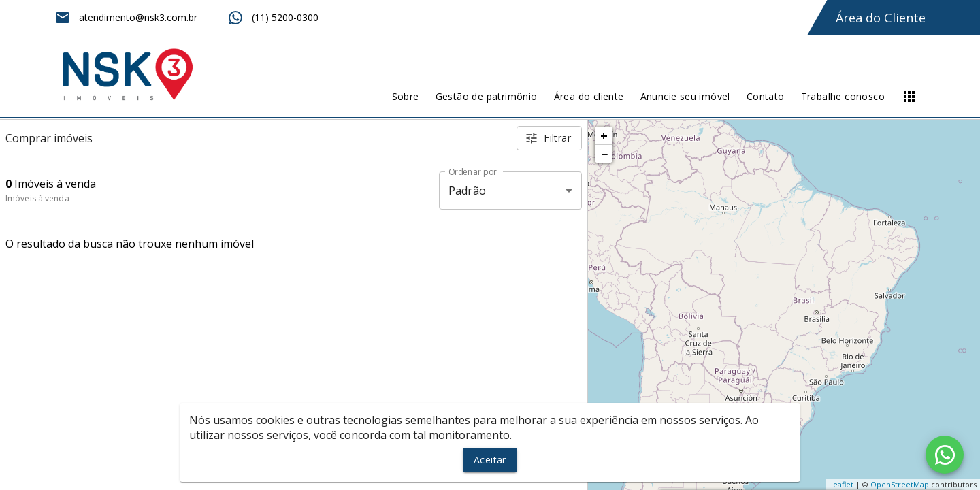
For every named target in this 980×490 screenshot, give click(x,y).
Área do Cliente (881, 18)
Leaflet (841, 484)
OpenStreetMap (900, 484)
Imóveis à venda (37, 198)
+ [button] (604, 135)
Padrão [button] (467, 191)
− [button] (604, 154)
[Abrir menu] (909, 97)
